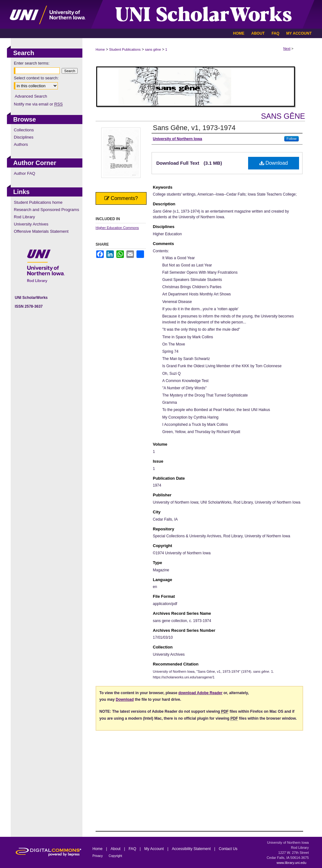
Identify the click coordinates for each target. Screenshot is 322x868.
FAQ (133, 849)
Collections (24, 130)
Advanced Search (31, 96)
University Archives (31, 224)
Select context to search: (36, 78)
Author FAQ (25, 173)
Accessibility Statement (192, 849)
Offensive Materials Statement (41, 231)
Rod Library (24, 217)
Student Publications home (38, 202)
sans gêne (153, 49)
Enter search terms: (32, 63)
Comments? (121, 198)
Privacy (98, 856)
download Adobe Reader (200, 693)
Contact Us (228, 849)
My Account (155, 849)
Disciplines (24, 137)
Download (274, 163)
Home (100, 49)
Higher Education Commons (117, 228)
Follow (291, 139)
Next (287, 49)
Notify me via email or (38, 104)
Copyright (116, 856)
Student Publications (125, 49)
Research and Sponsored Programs (46, 210)
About (116, 849)
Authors (21, 144)
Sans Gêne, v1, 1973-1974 (194, 128)
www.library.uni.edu (291, 863)
